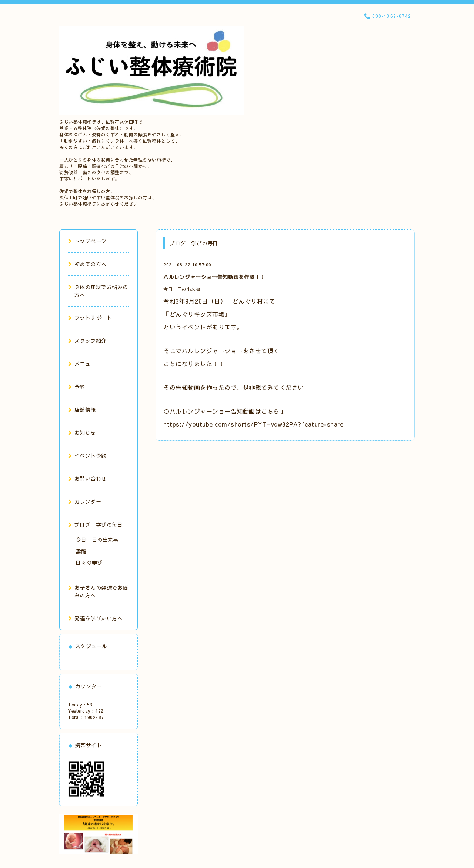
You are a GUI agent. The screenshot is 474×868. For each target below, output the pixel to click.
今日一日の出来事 (182, 289)
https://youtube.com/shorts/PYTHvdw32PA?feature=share (253, 424)
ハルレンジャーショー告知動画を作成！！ (214, 277)
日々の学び (89, 563)
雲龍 (81, 551)
